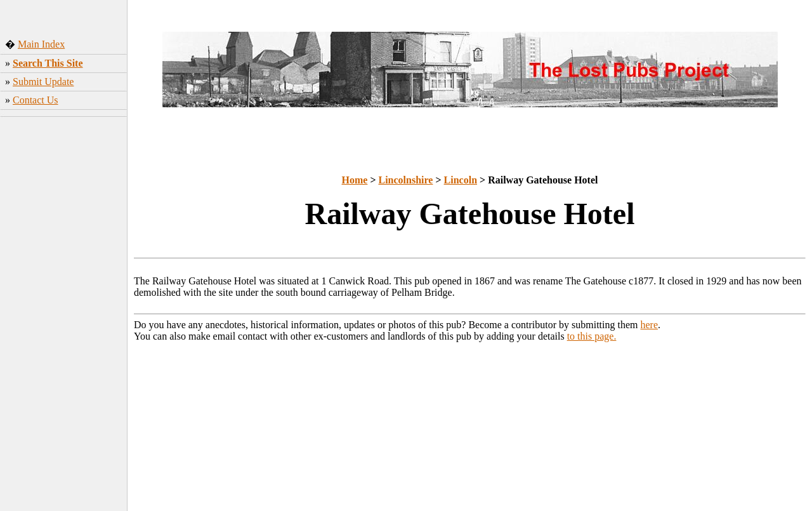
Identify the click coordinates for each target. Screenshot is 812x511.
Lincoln (461, 180)
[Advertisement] (64, 321)
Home (355, 180)
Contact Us (36, 100)
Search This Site (48, 63)
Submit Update (43, 82)
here (650, 325)
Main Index (41, 44)
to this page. (592, 336)
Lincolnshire (406, 180)
